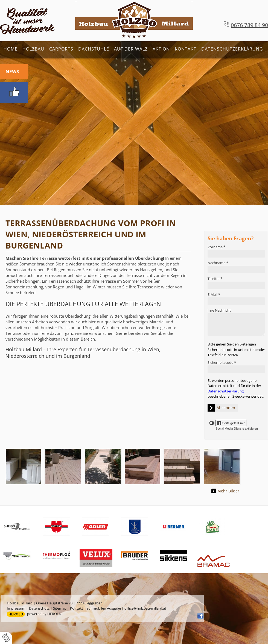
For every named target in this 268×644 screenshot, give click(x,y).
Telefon (215, 279)
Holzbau (33, 49)
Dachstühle (94, 49)
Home (11, 49)
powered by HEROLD (44, 614)
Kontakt (186, 49)
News (12, 71)
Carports (61, 49)
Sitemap (60, 608)
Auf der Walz (131, 49)
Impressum (16, 608)
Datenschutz (39, 608)
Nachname (218, 263)
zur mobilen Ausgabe (104, 608)
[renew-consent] (6, 638)
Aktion (161, 49)
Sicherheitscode (222, 362)
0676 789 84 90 (249, 25)
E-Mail (214, 294)
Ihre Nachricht (219, 310)
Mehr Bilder (228, 491)
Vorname (216, 247)
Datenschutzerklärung (232, 49)
